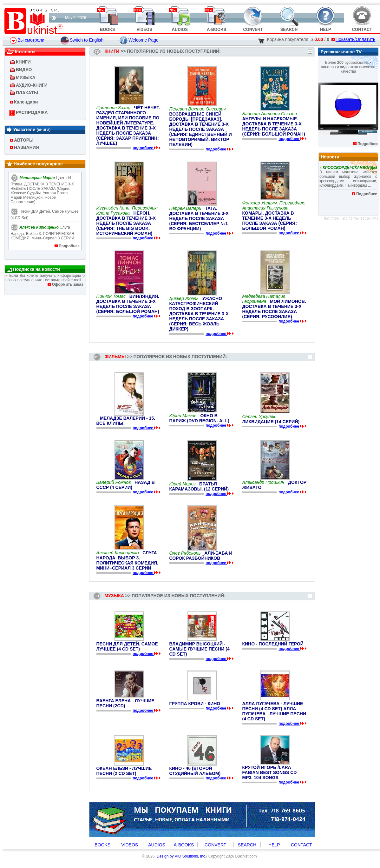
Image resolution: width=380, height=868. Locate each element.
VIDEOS (130, 845)
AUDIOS (157, 845)
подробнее (143, 148)
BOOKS (102, 845)
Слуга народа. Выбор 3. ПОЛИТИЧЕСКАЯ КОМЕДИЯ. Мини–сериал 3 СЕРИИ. (43, 233)
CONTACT (301, 845)
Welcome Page (139, 40)
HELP (274, 845)
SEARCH (247, 845)
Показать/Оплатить (353, 39)
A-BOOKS (184, 845)
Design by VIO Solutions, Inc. (181, 856)
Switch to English (82, 40)
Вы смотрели (27, 40)
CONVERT (215, 845)
